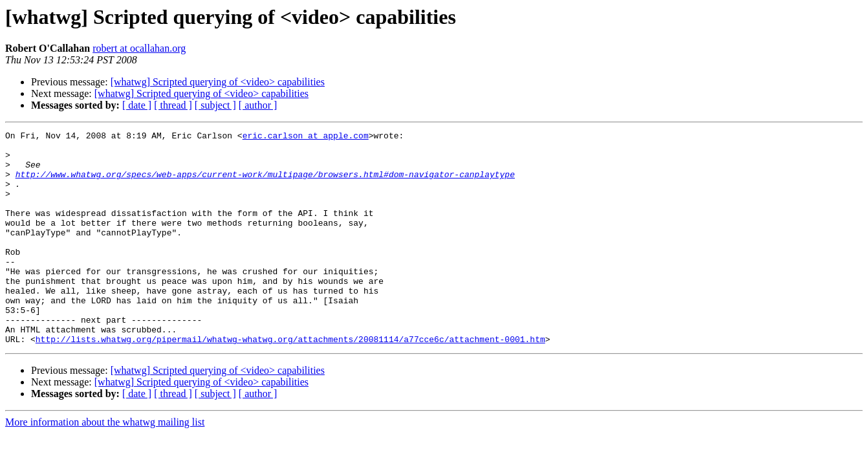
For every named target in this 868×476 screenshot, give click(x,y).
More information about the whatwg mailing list (105, 465)
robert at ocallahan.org (139, 48)
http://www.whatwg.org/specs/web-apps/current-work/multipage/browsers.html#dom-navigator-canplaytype (265, 184)
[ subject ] (215, 105)
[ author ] (258, 105)
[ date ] (137, 105)
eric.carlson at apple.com (306, 137)
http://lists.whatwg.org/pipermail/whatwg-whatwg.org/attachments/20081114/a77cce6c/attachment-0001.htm (290, 382)
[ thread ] (173, 105)
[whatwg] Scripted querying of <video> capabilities (218, 82)
